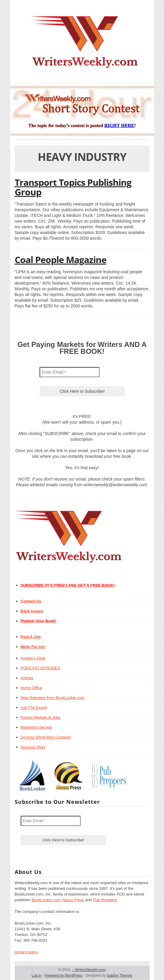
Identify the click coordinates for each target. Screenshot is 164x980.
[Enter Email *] (70, 372)
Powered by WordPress (64, 976)
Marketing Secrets (36, 727)
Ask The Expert (34, 708)
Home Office (31, 688)
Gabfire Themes (120, 976)
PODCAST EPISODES (41, 668)
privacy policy (26, 952)
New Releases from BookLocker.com (53, 698)
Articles (27, 678)
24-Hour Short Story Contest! (46, 737)
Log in (37, 976)
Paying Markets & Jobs (41, 717)
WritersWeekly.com (89, 970)
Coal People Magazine (61, 260)
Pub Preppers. (105, 900)
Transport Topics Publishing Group (73, 187)
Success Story (33, 747)
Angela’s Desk (33, 658)
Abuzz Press (73, 900)
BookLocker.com (46, 900)
